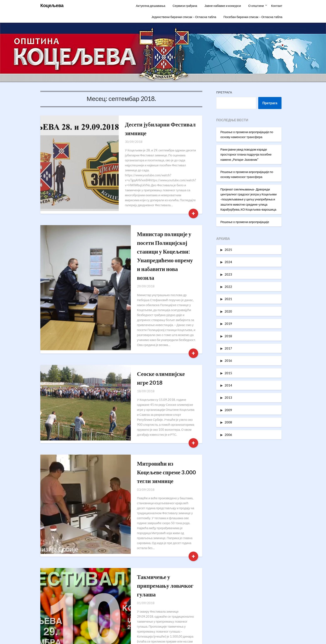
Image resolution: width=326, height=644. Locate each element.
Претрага (224, 92)
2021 (228, 299)
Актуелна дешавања (150, 6)
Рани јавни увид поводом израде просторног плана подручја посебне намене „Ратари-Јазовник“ (246, 154)
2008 (228, 422)
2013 (228, 397)
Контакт (277, 6)
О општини (256, 6)
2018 (228, 336)
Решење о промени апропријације (245, 222)
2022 (228, 287)
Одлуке (244, 619)
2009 (228, 410)
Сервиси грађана (185, 6)
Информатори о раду (244, 601)
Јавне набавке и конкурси (223, 6)
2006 (228, 435)
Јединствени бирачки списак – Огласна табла (184, 17)
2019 (228, 324)
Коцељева (52, 5)
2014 (228, 385)
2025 (228, 250)
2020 (228, 311)
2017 (228, 348)
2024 (228, 262)
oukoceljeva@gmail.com (85, 619)
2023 (228, 274)
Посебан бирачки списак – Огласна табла (253, 17)
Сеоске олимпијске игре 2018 (149, 331)
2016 (228, 361)
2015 (228, 373)
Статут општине (244, 610)
